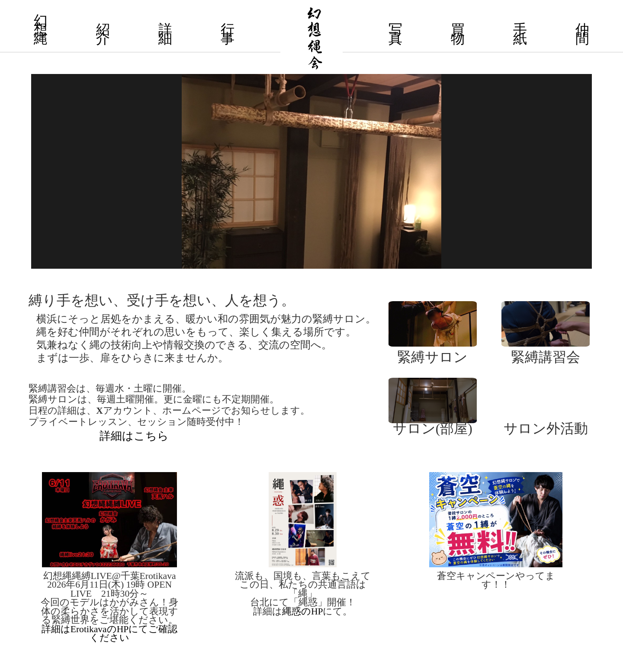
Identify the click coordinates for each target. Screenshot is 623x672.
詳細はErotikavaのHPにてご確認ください (110, 633)
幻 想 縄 (41, 30)
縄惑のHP (303, 611)
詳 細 (165, 34)
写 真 (395, 34)
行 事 (228, 34)
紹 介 (103, 34)
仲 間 (582, 34)
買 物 (458, 34)
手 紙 (520, 34)
